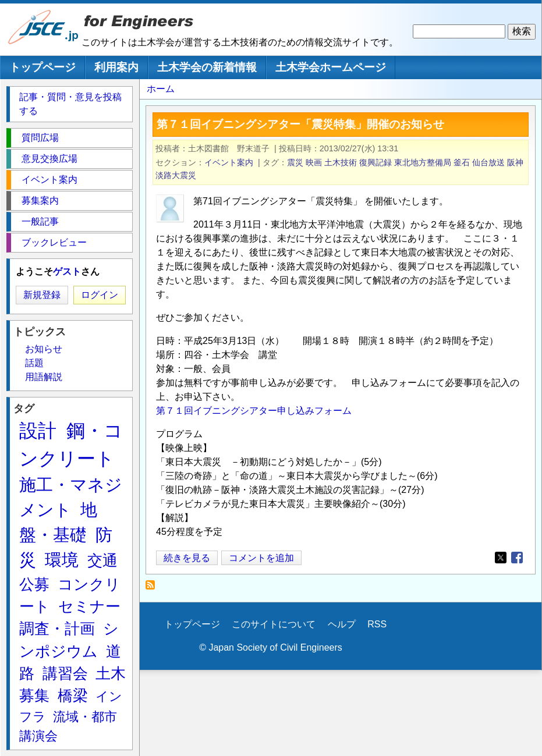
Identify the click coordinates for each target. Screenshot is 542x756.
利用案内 (116, 67)
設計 (38, 431)
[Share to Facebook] (517, 558)
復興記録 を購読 (153, 588)
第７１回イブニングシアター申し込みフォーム (254, 411)
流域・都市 (85, 717)
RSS (377, 624)
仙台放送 (488, 162)
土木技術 (341, 162)
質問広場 (40, 138)
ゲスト (67, 271)
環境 (62, 560)
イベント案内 (229, 162)
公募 (34, 584)
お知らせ (44, 349)
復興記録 (375, 162)
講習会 (65, 673)
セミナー (89, 606)
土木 (111, 673)
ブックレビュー (54, 242)
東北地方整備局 (423, 162)
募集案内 (40, 200)
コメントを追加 (261, 558)
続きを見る (187, 558)
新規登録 (42, 295)
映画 (314, 162)
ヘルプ (342, 624)
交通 (102, 560)
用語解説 (44, 377)
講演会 (38, 736)
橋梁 (73, 695)
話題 (34, 363)
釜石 (462, 162)
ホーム (161, 89)
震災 (295, 162)
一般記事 (40, 221)
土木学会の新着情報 (207, 67)
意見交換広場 (49, 159)
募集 (34, 695)
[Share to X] (501, 558)
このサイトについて (274, 624)
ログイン (100, 295)
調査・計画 (57, 629)
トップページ (42, 67)
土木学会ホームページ (331, 67)
